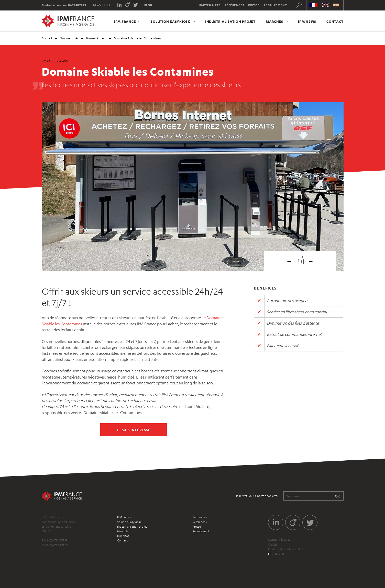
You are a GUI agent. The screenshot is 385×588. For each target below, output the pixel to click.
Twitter (136, 4)
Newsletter (102, 5)
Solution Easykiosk (170, 21)
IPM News (307, 21)
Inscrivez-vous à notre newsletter (257, 496)
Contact (335, 21)
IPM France (125, 21)
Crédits (273, 545)
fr (270, 554)
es (283, 554)
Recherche (299, 5)
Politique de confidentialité (286, 549)
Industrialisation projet (230, 21)
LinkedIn (119, 4)
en (276, 554)
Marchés (274, 21)
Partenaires (210, 5)
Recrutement (275, 5)
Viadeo (128, 4)
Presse (254, 5)
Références (234, 5)
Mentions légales (279, 540)
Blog (148, 5)
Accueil (47, 38)
